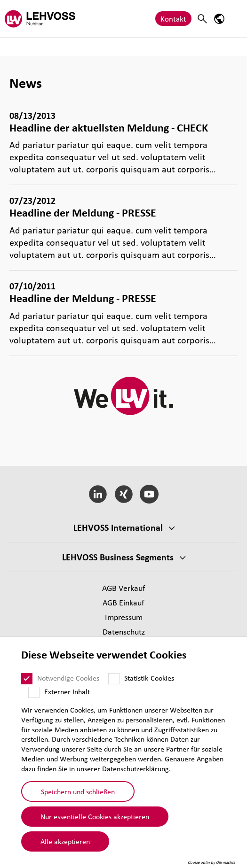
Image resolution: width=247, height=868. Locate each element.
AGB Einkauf (123, 602)
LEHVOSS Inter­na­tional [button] (118, 527)
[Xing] (123, 494)
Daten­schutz (124, 632)
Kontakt (173, 19)
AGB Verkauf (124, 588)
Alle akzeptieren (65, 841)
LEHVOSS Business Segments (118, 557)
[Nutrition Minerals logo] (40, 19)
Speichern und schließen (78, 791)
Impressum (124, 617)
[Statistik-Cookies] (114, 679)
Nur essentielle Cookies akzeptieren (95, 816)
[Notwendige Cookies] (27, 679)
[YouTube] (149, 494)
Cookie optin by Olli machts (211, 862)
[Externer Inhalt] (34, 692)
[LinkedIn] (98, 494)
